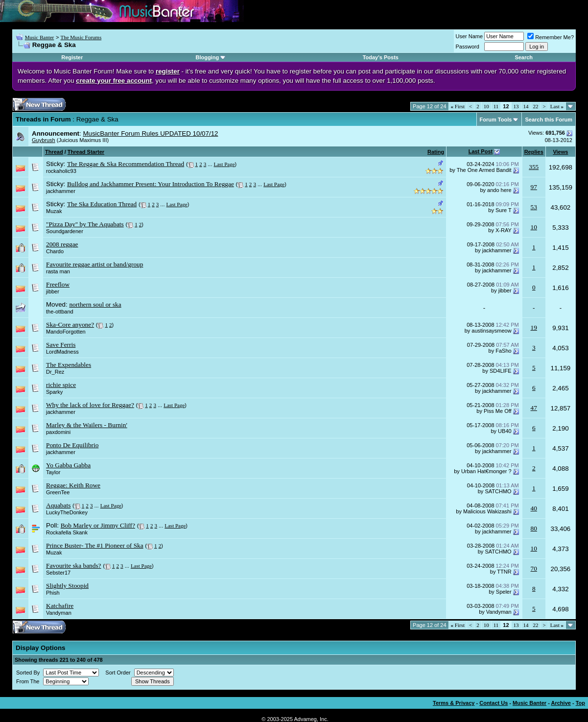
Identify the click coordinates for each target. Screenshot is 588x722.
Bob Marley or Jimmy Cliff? (98, 525)
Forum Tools (496, 120)
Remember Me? (551, 37)
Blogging (207, 57)
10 (486, 106)
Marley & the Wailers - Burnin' (87, 425)
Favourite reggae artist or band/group (94, 264)
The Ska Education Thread (102, 204)
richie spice (61, 385)
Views (560, 152)
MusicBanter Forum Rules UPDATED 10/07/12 (150, 133)
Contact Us (494, 703)
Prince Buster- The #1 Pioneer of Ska (95, 545)
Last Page (224, 164)
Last (557, 106)
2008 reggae (62, 244)
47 (534, 408)
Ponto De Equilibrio (72, 445)
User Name (470, 36)
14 (526, 106)
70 (534, 568)
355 (534, 167)
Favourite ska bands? (74, 566)
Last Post (481, 151)
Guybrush (44, 140)
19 (534, 327)
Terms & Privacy (454, 703)
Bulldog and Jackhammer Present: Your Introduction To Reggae (151, 184)
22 (536, 106)
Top (580, 703)
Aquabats (58, 505)
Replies (534, 152)
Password (468, 47)
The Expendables (69, 365)
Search (524, 57)
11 (496, 106)
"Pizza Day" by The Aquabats (85, 224)
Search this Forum (549, 120)
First (458, 106)
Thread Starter (86, 152)
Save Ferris (61, 345)
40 (534, 508)
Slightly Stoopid (67, 586)
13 (516, 106)
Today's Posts (381, 57)
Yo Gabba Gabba (68, 465)
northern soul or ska (95, 304)
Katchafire (60, 606)
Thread (54, 152)
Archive (561, 703)
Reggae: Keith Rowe (73, 485)
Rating (436, 152)
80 (534, 528)
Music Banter (40, 37)
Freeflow (58, 284)
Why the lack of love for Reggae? (90, 405)
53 (534, 207)
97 (534, 187)
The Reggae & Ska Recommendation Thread (126, 164)
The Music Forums (81, 37)
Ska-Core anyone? (70, 325)
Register (72, 57)
